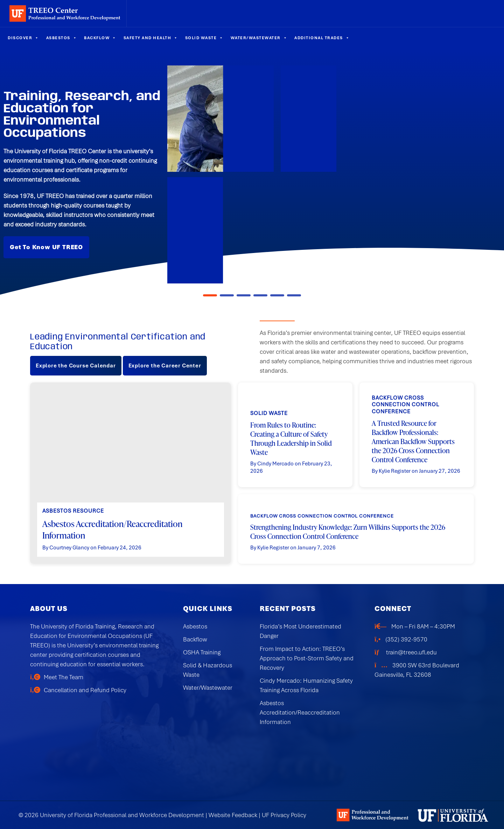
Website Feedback (233, 815)
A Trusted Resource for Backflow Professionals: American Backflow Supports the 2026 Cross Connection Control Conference (413, 441)
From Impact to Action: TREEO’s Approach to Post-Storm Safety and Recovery (307, 658)
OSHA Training (202, 652)
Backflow (100, 38)
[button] (210, 295)
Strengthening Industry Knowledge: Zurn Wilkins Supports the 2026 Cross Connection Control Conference (348, 531)
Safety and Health (151, 38)
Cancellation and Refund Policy (85, 690)
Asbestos (62, 38)
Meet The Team (64, 677)
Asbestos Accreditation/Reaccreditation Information (112, 529)
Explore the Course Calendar (76, 366)
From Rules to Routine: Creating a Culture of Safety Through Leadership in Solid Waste (291, 438)
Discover (23, 38)
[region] (252, 174)
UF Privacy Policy (284, 815)
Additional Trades (322, 38)
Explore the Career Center (165, 366)
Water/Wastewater (259, 38)
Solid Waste (204, 38)
